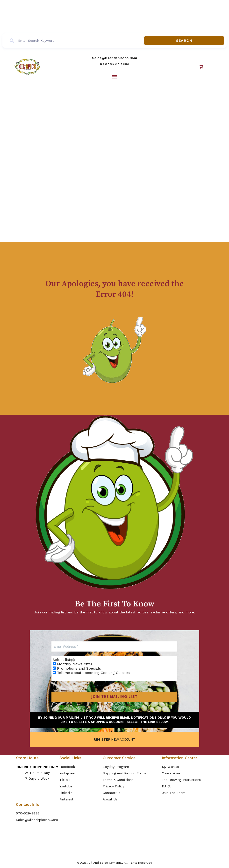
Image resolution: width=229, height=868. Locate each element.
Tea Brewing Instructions (181, 780)
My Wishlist (171, 767)
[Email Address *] (115, 647)
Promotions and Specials (77, 669)
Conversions (171, 773)
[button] (114, 77)
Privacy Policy (113, 786)
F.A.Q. (166, 786)
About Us (110, 799)
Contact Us (111, 793)
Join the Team (174, 793)
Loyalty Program (116, 767)
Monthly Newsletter (73, 664)
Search (204, 41)
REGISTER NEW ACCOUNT (114, 739)
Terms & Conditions (118, 780)
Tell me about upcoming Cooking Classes (91, 673)
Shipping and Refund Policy (124, 773)
